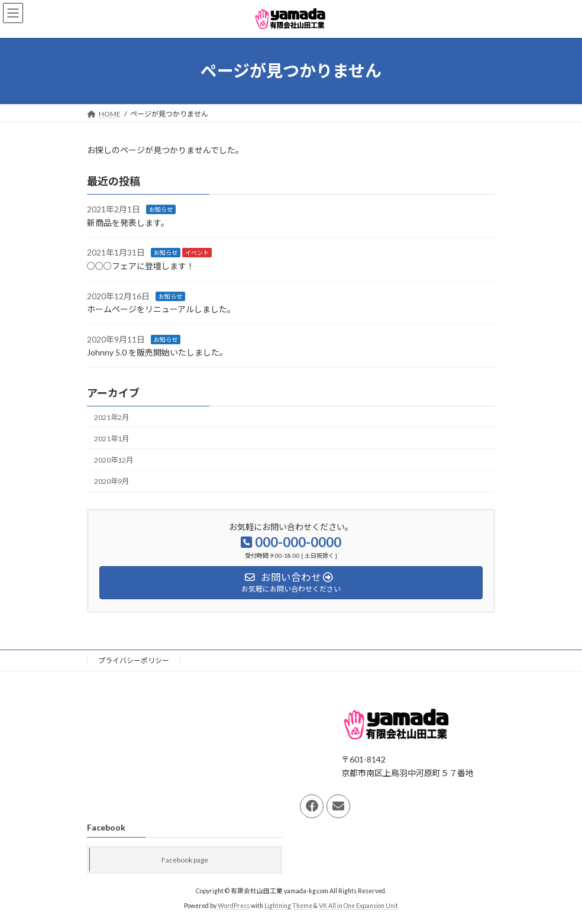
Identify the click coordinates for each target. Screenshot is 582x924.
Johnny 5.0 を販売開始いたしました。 (157, 352)
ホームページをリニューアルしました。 (161, 309)
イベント (197, 253)
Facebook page (185, 860)
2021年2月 (111, 417)
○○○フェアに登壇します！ (141, 266)
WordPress (234, 906)
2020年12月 (114, 460)
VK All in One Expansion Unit (358, 906)
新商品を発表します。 (128, 223)
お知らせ (161, 209)
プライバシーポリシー (134, 660)
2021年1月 (111, 439)
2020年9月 (111, 481)
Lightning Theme (288, 906)
